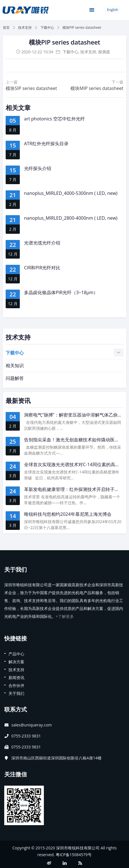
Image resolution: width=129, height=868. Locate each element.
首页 (6, 27)
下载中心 (47, 27)
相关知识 (15, 365)
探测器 (104, 52)
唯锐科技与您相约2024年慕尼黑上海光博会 (68, 514)
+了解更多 (65, 616)
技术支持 (25, 27)
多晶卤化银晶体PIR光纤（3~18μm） (61, 292)
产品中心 (16, 654)
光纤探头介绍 (38, 168)
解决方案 (16, 662)
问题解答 (15, 378)
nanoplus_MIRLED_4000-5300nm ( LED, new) (71, 193)
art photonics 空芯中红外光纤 (54, 119)
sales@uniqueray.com (32, 725)
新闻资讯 (16, 678)
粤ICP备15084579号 (74, 855)
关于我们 (16, 693)
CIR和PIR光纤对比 (42, 268)
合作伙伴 (16, 685)
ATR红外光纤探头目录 (46, 144)
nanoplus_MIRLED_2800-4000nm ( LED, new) (71, 218)
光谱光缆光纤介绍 (42, 243)
